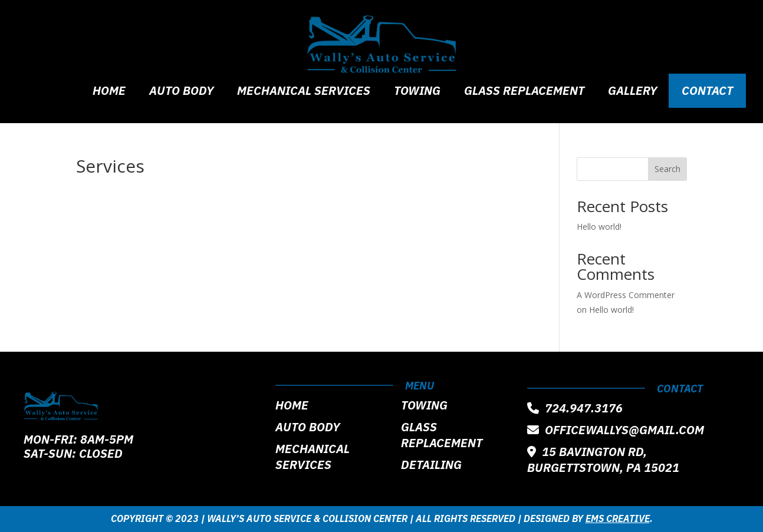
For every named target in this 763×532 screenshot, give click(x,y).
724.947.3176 (575, 408)
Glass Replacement (524, 92)
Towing (417, 92)
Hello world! (599, 227)
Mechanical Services (304, 92)
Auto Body (181, 92)
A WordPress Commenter (626, 295)
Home (109, 92)
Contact (707, 91)
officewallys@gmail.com (616, 430)
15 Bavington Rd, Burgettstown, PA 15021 (603, 460)
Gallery (632, 92)
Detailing (431, 465)
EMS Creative (618, 518)
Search (667, 169)
